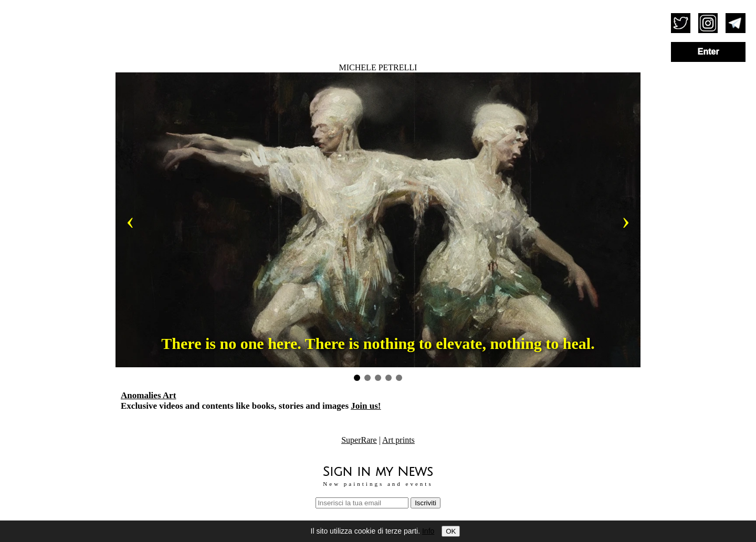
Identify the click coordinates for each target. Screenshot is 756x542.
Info (428, 531)
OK (451, 531)
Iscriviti (426, 503)
